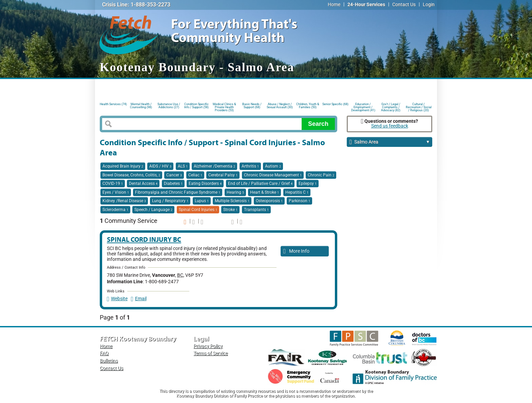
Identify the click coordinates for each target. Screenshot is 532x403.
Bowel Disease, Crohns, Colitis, (131, 175)
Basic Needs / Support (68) (252, 106)
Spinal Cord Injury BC (144, 239)
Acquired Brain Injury (123, 166)
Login (429, 5)
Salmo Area (390, 142)
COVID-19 (113, 184)
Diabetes (173, 184)
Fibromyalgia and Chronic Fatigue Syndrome (178, 192)
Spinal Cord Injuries (198, 210)
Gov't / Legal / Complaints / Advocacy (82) (391, 107)
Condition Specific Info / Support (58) (196, 106)
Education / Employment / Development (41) (363, 107)
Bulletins (109, 361)
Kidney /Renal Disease (124, 201)
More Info (296, 252)
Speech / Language (153, 210)
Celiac (195, 175)
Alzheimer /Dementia (214, 166)
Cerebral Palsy (223, 175)
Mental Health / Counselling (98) (141, 106)
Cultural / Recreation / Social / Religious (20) (419, 107)
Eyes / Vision (116, 192)
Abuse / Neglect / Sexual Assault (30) (280, 106)
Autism (273, 166)
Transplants (256, 210)
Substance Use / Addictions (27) (169, 106)
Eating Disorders (205, 184)
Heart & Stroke (264, 192)
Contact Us (404, 5)
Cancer (174, 175)
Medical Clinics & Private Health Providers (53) (224, 107)
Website (117, 299)
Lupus (202, 201)
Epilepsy (308, 184)
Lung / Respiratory (170, 201)
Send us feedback (390, 126)
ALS (183, 166)
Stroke (230, 210)
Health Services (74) (113, 104)
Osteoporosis (269, 201)
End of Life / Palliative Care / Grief (260, 184)
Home (334, 5)
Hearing (235, 192)
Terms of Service (211, 353)
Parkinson (299, 201)
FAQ (104, 353)
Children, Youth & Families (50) (308, 106)
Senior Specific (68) (335, 104)
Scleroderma (115, 210)
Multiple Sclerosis (232, 201)
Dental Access (143, 184)
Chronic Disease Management (273, 175)
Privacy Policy (208, 346)
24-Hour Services (366, 5)
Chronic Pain (321, 175)
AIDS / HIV (160, 166)
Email (139, 299)
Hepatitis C (297, 192)
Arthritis (250, 166)
